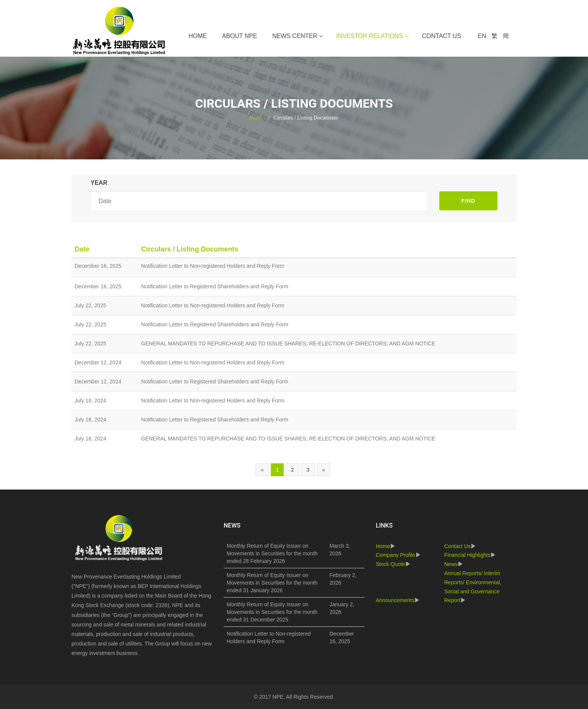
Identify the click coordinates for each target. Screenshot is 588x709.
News (451, 564)
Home (198, 36)
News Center (295, 36)
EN (482, 36)
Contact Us (442, 36)
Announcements (395, 600)
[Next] (324, 470)
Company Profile (396, 555)
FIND (468, 201)
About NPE (240, 36)
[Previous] (262, 470)
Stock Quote (390, 564)
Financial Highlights (467, 555)
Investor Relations (369, 36)
